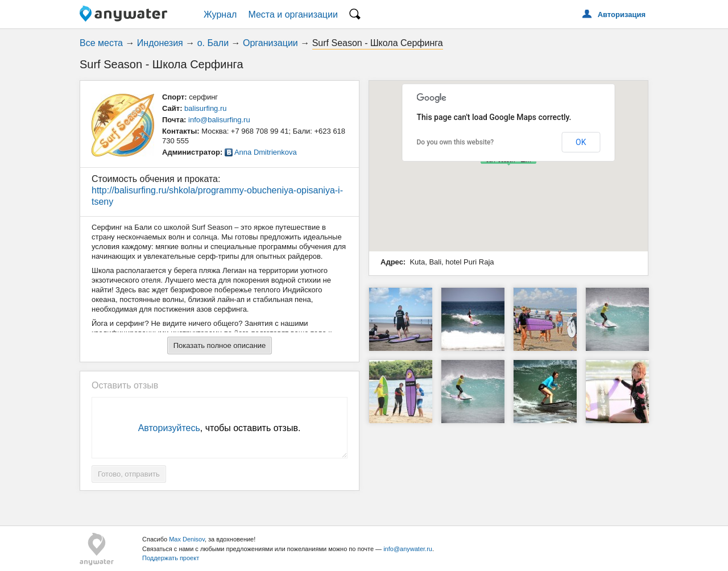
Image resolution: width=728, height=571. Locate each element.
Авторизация (622, 15)
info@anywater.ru (408, 549)
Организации (270, 43)
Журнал (220, 15)
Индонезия (160, 43)
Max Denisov (187, 539)
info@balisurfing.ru (219, 120)
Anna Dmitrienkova (266, 152)
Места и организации (293, 15)
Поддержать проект (171, 558)
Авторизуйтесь (169, 428)
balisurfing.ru (205, 108)
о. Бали (213, 43)
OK (581, 142)
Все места (101, 43)
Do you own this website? (456, 142)
